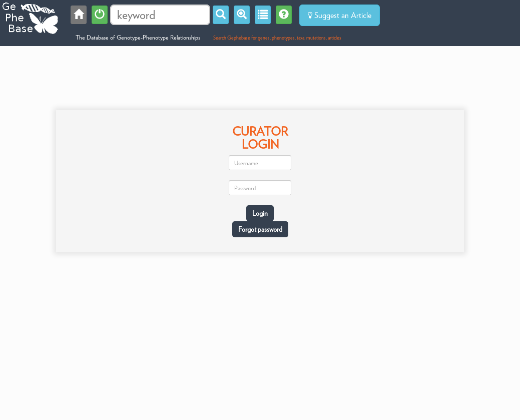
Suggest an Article (340, 15)
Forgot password (260, 229)
